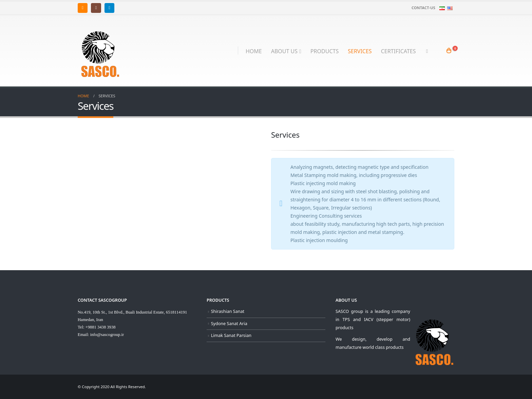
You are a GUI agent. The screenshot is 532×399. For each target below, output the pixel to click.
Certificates (398, 51)
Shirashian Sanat (228, 311)
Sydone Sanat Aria (229, 324)
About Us (284, 51)
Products (325, 51)
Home (254, 51)
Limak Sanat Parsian (231, 335)
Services (360, 51)
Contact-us (423, 8)
